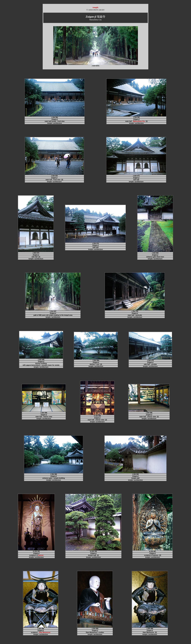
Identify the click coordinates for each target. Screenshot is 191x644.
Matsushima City (139, 121)
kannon (41, 555)
